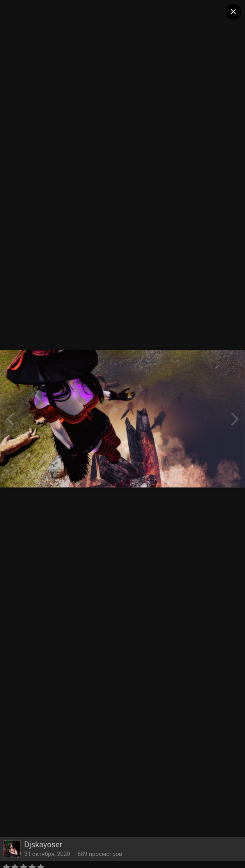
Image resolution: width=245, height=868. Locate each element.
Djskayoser (43, 845)
